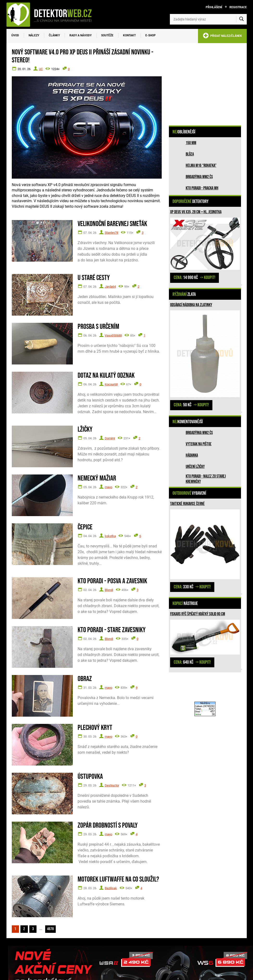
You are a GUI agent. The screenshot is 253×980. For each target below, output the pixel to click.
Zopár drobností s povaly (108, 826)
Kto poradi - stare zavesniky (112, 630)
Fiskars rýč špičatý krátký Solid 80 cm (198, 614)
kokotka (110, 536)
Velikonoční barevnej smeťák (112, 224)
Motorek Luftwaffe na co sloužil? (118, 879)
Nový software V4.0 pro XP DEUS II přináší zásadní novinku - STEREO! (83, 56)
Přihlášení (214, 7)
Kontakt (129, 35)
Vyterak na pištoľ (199, 444)
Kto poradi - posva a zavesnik (112, 581)
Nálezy (34, 35)
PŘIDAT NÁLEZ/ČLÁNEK (222, 36)
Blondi (109, 590)
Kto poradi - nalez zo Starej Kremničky (206, 479)
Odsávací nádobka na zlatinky (191, 305)
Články (54, 35)
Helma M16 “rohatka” (201, 165)
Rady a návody (80, 35)
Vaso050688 (113, 335)
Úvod (15, 35)
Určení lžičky (195, 467)
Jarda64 (110, 287)
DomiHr (110, 438)
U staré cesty (94, 278)
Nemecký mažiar (97, 478)
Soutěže (107, 35)
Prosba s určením (98, 327)
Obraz (85, 679)
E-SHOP (151, 35)
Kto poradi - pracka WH (202, 188)
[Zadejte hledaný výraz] (208, 19)
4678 (54, 928)
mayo (108, 487)
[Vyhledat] (241, 19)
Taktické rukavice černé (187, 504)
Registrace (238, 7)
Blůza (190, 154)
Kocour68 (111, 384)
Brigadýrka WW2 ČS (199, 177)
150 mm (191, 143)
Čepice (85, 527)
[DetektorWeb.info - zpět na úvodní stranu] (52, 14)
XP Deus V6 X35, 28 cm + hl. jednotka (196, 212)
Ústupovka (90, 777)
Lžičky (85, 430)
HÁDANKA (192, 455)
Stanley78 (111, 233)
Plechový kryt (95, 728)
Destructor (112, 785)
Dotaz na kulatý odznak (106, 376)
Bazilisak (111, 888)
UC (41, 69)
